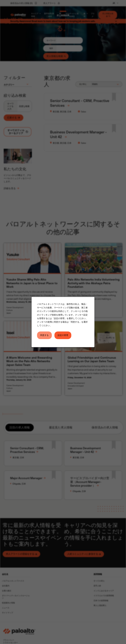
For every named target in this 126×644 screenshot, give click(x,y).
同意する (44, 335)
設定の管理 (63, 335)
